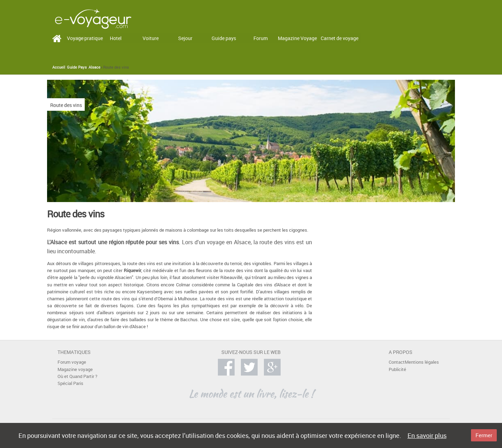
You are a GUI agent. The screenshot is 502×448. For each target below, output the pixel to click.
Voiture (151, 38)
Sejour (185, 38)
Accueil (59, 67)
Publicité (397, 369)
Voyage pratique (85, 38)
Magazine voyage (75, 369)
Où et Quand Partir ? (77, 376)
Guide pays (224, 38)
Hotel (116, 38)
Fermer (484, 435)
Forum (261, 38)
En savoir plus (427, 435)
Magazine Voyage (297, 38)
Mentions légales (422, 362)
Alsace (94, 67)
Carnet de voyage (340, 38)
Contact (397, 362)
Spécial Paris (70, 383)
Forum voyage (72, 362)
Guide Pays (77, 67)
